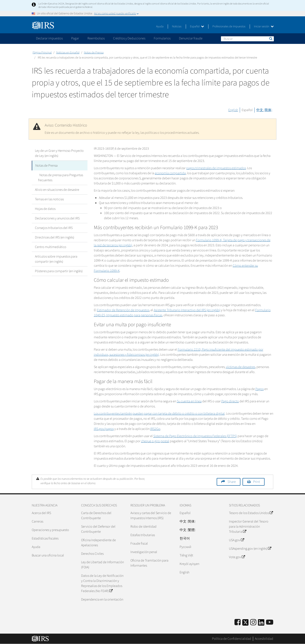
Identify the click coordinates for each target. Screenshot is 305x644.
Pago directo (230, 401)
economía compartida (170, 173)
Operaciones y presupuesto (50, 530)
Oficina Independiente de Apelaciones (98, 543)
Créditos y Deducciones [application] (129, 38)
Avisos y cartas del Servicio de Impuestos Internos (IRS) (151, 516)
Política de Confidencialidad (232, 639)
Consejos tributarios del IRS (54, 227)
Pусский (185, 547)
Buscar (270, 39)
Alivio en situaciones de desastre (57, 189)
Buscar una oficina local (48, 555)
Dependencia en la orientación (102, 599)
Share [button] (232, 482)
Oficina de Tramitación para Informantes (149, 563)
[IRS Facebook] (238, 622)
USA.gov (236, 540)
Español (197, 26)
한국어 (185, 538)
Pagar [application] (75, 38)
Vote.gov (237, 557)
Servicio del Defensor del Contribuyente (98, 529)
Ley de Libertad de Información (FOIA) (103, 565)
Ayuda (160, 26)
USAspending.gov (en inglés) (250, 549)
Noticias (177, 26)
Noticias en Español (68, 53)
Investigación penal (144, 552)
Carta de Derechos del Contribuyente (96, 516)
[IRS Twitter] (245, 624)
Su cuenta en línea (189, 401)
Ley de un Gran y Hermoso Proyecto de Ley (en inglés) (59, 153)
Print (256, 482)
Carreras (37, 521)
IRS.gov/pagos (104, 429)
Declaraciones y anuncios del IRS (57, 218)
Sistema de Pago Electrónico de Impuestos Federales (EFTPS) (195, 436)
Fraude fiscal (139, 544)
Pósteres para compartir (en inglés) (59, 271)
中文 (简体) (264, 110)
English (233, 110)
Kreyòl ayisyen (189, 564)
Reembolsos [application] (96, 38)
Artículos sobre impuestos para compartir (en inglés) (56, 259)
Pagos (260, 389)
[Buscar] (247, 39)
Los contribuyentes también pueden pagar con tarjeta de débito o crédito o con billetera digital (159, 414)
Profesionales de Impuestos (229, 26)
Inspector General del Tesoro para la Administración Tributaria (249, 527)
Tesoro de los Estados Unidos (251, 513)
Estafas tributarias (143, 535)
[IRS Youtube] (270, 622)
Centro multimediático (51, 247)
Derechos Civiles (92, 554)
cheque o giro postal (155, 441)
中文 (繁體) (188, 530)
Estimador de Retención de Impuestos (123, 310)
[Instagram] (253, 622)
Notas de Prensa (94, 53)
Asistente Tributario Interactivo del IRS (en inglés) (187, 310)
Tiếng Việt (186, 555)
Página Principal (42, 53)
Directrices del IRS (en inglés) (55, 237)
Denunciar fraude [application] (191, 38)
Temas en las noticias (49, 199)
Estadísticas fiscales (45, 538)
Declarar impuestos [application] (49, 38)
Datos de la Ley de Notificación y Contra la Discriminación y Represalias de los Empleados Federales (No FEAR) (102, 583)
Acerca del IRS (41, 513)
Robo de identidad (143, 527)
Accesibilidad (264, 639)
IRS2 (155, 429)
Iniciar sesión (264, 26)
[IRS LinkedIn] (261, 624)
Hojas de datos (45, 208)
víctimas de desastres (241, 367)
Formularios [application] (162, 38)
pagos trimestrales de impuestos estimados (216, 168)
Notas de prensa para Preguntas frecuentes (60, 177)
